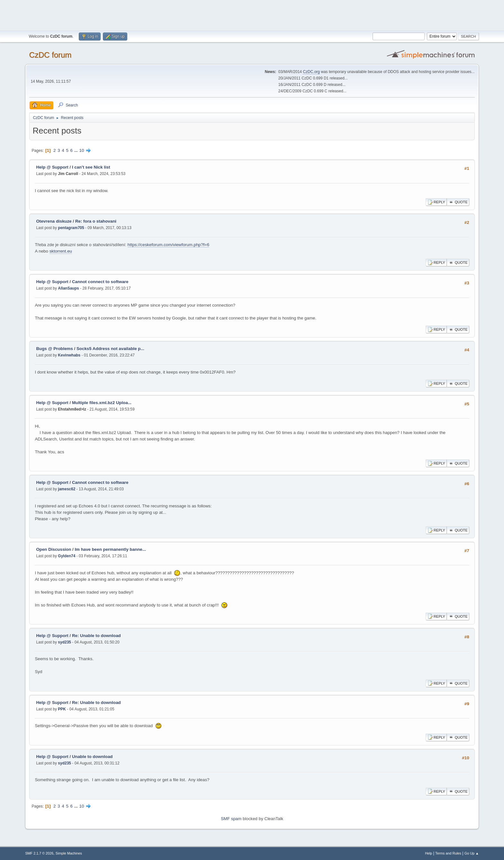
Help (428, 853)
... (77, 150)
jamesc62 (67, 489)
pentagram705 (71, 228)
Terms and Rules (448, 853)
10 (82, 150)
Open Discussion (54, 549)
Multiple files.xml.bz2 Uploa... (102, 403)
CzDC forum (50, 55)
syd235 (64, 642)
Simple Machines (69, 853)
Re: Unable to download (96, 636)
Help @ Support (52, 167)
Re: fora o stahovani (96, 221)
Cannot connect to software (100, 282)
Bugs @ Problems (54, 349)
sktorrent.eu (61, 251)
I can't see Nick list (91, 167)
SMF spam (231, 819)
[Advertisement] (252, 14)
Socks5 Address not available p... (110, 349)
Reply (436, 202)
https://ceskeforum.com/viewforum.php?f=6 (168, 245)
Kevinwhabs (69, 355)
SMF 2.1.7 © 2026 (39, 853)
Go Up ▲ (472, 853)
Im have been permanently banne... (110, 549)
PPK (62, 709)
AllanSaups (68, 288)
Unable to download (92, 757)
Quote (458, 202)
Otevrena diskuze (54, 221)
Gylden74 (67, 556)
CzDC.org (311, 72)
